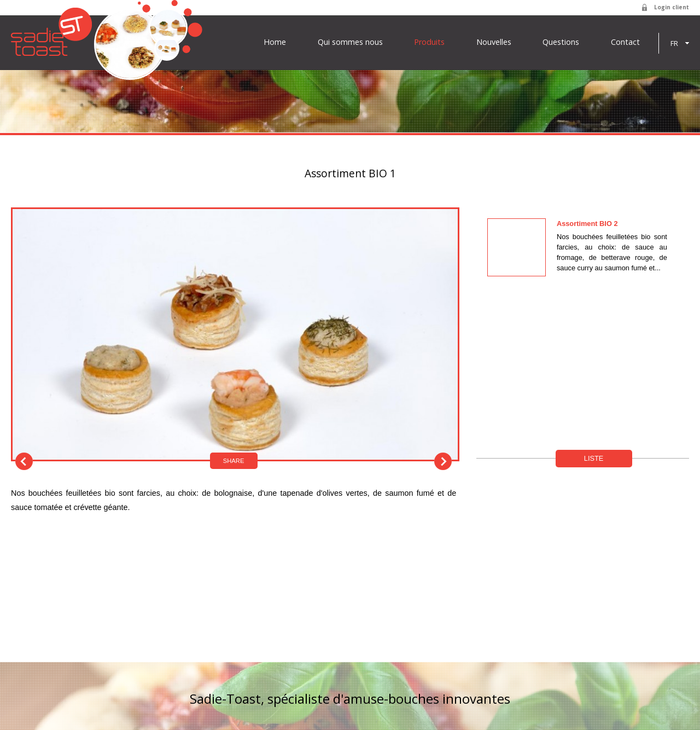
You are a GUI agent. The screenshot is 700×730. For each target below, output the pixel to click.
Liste (594, 458)
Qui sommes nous (350, 42)
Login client (672, 7)
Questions (561, 42)
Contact (625, 42)
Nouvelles (494, 42)
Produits (429, 42)
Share (234, 461)
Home (275, 42)
